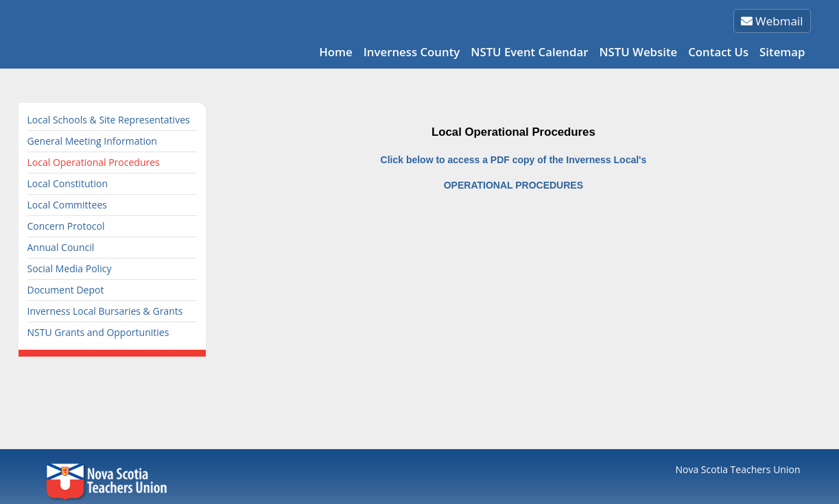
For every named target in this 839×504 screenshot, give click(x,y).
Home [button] (336, 52)
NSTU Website (638, 52)
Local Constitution (68, 183)
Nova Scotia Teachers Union (738, 469)
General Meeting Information (92, 141)
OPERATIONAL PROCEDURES (513, 185)
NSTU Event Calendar (529, 52)
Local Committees (67, 205)
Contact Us (718, 52)
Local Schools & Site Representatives (109, 120)
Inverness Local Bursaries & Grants (105, 311)
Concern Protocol (66, 226)
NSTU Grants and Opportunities (98, 332)
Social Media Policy (70, 268)
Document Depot (66, 290)
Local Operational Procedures (94, 162)
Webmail (772, 21)
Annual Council (61, 247)
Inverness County (412, 52)
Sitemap (782, 52)
